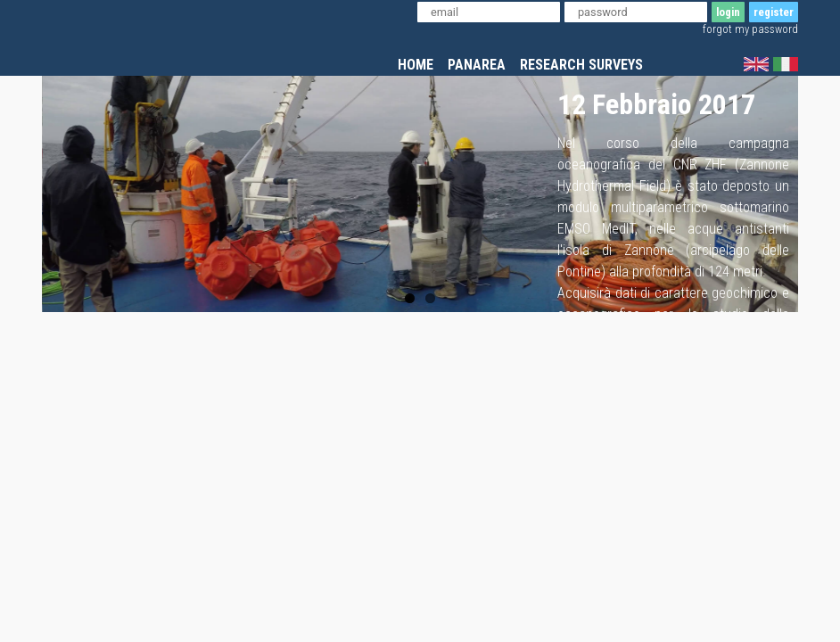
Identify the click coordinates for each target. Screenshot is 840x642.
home (416, 65)
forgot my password (750, 29)
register (774, 12)
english (756, 64)
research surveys (581, 65)
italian (786, 64)
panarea (477, 65)
